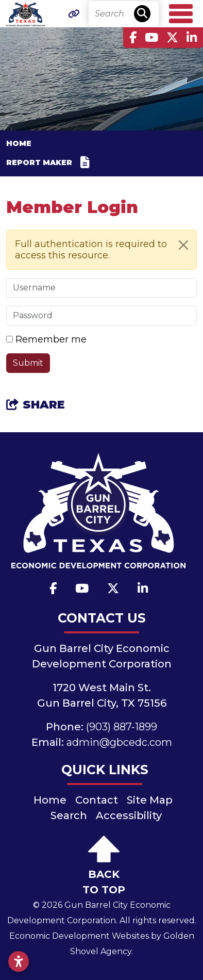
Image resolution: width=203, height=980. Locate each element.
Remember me (51, 339)
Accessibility (129, 815)
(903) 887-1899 (122, 727)
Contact (97, 800)
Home (50, 800)
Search (69, 815)
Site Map (150, 800)
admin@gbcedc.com (119, 742)
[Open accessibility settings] (19, 961)
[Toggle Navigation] (181, 14)
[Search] (124, 14)
